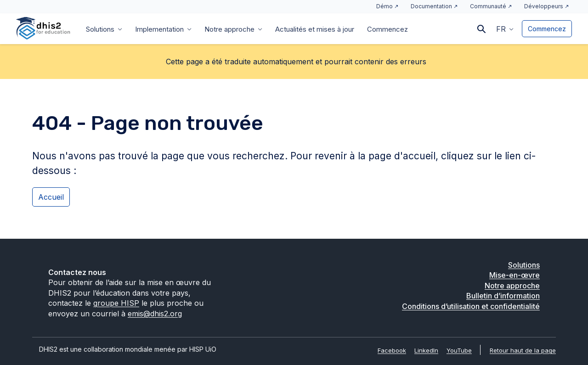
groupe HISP (116, 303)
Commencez (387, 29)
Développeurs (544, 6)
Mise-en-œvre (514, 275)
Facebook (392, 350)
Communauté (488, 6)
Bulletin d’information (503, 296)
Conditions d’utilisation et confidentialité (471, 306)
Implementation (159, 29)
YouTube (459, 350)
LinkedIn (426, 350)
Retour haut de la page (523, 350)
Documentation (431, 6)
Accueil (51, 197)
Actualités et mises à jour (315, 29)
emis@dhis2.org (155, 314)
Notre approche (229, 29)
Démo (384, 6)
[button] (505, 28)
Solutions (100, 29)
